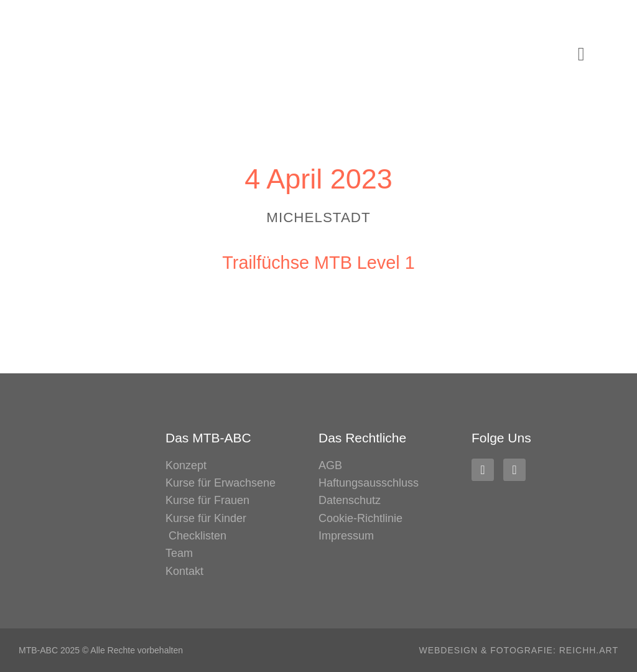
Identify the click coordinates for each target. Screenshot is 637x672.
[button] (581, 54)
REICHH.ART (589, 650)
